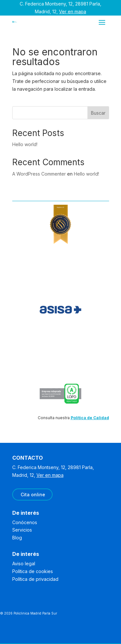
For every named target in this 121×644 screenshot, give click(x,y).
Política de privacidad (35, 579)
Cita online (33, 494)
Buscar (98, 113)
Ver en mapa (73, 11)
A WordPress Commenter (39, 174)
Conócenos (25, 522)
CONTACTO (28, 458)
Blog (17, 538)
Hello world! (25, 144)
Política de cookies (33, 571)
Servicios (22, 530)
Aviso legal (24, 563)
